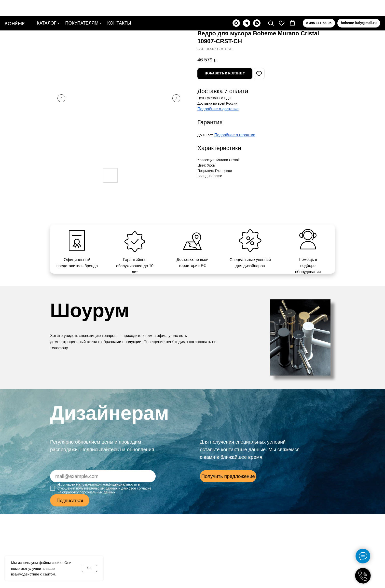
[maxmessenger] (236, 7)
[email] (103, 476)
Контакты (119, 7)
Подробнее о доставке (218, 109)
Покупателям (82, 7)
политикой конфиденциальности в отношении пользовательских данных (99, 486)
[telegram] (247, 7)
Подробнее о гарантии (235, 135)
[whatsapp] (257, 7)
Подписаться (70, 500)
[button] (271, 7)
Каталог (47, 7)
